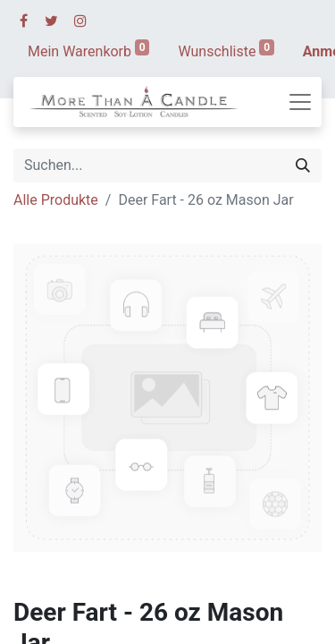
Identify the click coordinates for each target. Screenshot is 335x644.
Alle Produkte (56, 200)
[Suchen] (303, 165)
